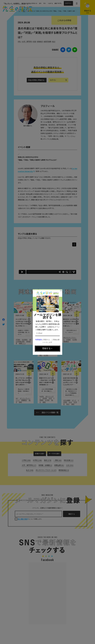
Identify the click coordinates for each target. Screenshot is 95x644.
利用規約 (39, 340)
